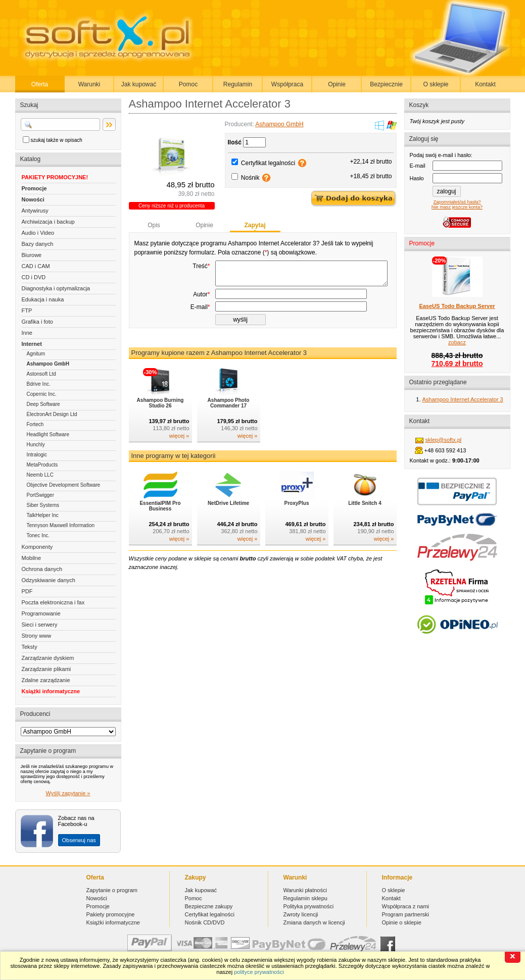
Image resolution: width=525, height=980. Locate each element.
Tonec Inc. (38, 535)
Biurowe (32, 255)
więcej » (179, 449)
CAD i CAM (36, 266)
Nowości (33, 199)
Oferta (40, 84)
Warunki (89, 84)
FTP (27, 311)
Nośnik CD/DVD (205, 922)
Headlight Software (48, 434)
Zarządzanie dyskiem (48, 658)
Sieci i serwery (40, 625)
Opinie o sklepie (402, 922)
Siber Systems (43, 505)
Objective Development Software (64, 485)
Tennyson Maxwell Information (61, 525)
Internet (32, 344)
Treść (201, 266)
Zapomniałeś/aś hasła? (457, 202)
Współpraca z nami (406, 906)
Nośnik (250, 178)
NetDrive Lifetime (228, 517)
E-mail (200, 321)
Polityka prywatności (309, 906)
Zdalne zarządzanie (46, 680)
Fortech (35, 424)
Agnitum (36, 354)
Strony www (37, 636)
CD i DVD (34, 277)
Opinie (337, 84)
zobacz (457, 342)
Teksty (30, 647)
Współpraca (287, 84)
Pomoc (188, 84)
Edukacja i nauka (43, 299)
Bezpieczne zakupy (209, 906)
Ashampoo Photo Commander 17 (229, 417)
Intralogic (37, 455)
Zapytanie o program (112, 890)
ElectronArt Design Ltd (52, 414)
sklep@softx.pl (444, 440)
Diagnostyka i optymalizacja (56, 288)
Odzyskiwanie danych (49, 580)
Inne (27, 333)
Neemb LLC (40, 475)
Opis (154, 225)
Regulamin (238, 84)
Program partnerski (406, 914)
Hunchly (36, 445)
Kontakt (485, 84)
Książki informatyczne (51, 691)
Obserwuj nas (79, 840)
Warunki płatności (305, 890)
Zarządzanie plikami (46, 669)
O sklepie (436, 84)
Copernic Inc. (42, 394)
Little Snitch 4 (365, 517)
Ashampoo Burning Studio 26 (160, 417)
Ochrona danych (42, 569)
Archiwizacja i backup (48, 222)
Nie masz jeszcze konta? (457, 207)
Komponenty (37, 547)
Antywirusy (35, 211)
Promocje (34, 188)
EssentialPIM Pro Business (160, 520)
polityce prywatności (259, 972)
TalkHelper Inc (43, 515)
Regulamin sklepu (305, 898)
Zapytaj (255, 225)
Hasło (417, 178)
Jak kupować (139, 84)
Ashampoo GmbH (48, 364)
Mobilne (32, 558)
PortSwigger (40, 495)
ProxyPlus (297, 517)
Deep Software (43, 404)
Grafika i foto (37, 322)
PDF (27, 591)
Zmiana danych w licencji (314, 922)
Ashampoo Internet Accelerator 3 (463, 399)
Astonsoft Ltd (41, 374)
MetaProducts (42, 465)
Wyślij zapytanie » (68, 793)
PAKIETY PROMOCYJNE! (55, 177)
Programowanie (41, 613)
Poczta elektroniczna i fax (53, 602)
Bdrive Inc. (39, 384)
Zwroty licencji (301, 914)
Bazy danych (38, 244)
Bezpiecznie (386, 84)
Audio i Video (38, 233)
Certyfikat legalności (268, 163)
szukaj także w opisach (57, 140)
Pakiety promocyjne (111, 914)
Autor (201, 308)
